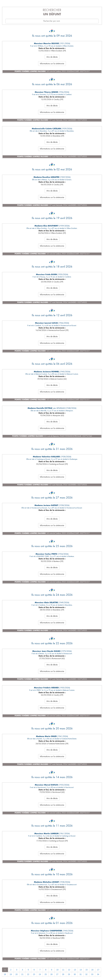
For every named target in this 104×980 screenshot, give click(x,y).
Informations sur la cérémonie (52, 64)
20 (17, 974)
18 (5, 974)
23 (34, 974)
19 (11, 974)
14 (81, 970)
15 (87, 970)
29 (69, 974)
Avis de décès (52, 57)
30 (75, 974)
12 (69, 970)
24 (40, 974)
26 (51, 974)
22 (28, 974)
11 (63, 970)
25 (46, 974)
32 (86, 974)
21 (22, 974)
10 (57, 970)
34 (98, 974)
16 (92, 970)
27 (57, 974)
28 (63, 974)
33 (92, 974)
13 (75, 970)
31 (81, 974)
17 (98, 970)
